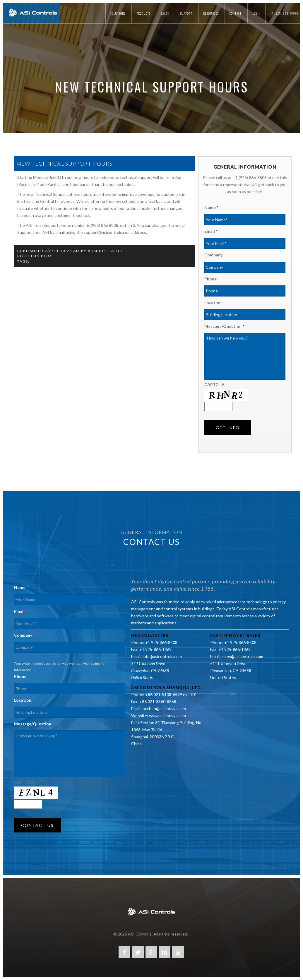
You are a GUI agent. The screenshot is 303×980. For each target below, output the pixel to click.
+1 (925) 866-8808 (284, 13)
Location (213, 303)
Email (211, 231)
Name (211, 207)
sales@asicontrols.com (242, 656)
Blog (47, 256)
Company (213, 255)
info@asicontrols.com (162, 656)
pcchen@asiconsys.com (164, 709)
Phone (210, 279)
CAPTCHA (214, 384)
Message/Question (224, 326)
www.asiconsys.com (167, 716)
